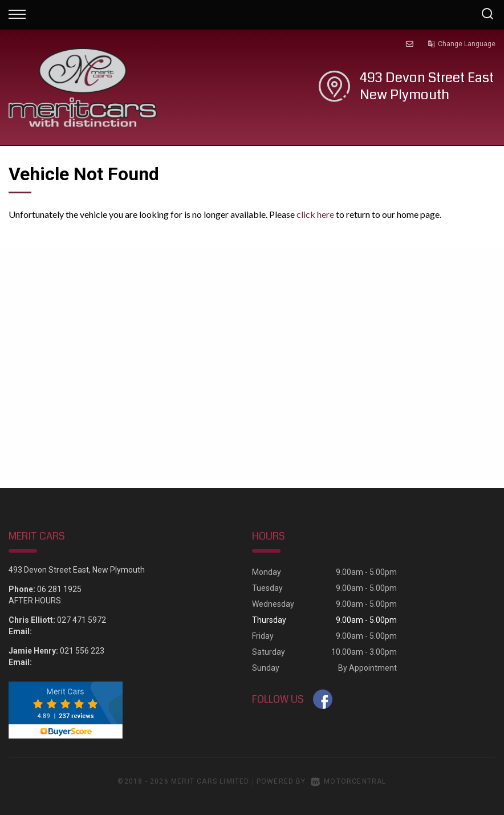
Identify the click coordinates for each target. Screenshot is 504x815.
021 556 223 (82, 651)
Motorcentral (349, 781)
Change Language (462, 44)
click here (315, 214)
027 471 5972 (82, 620)
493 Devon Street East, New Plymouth (77, 570)
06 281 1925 (59, 589)
